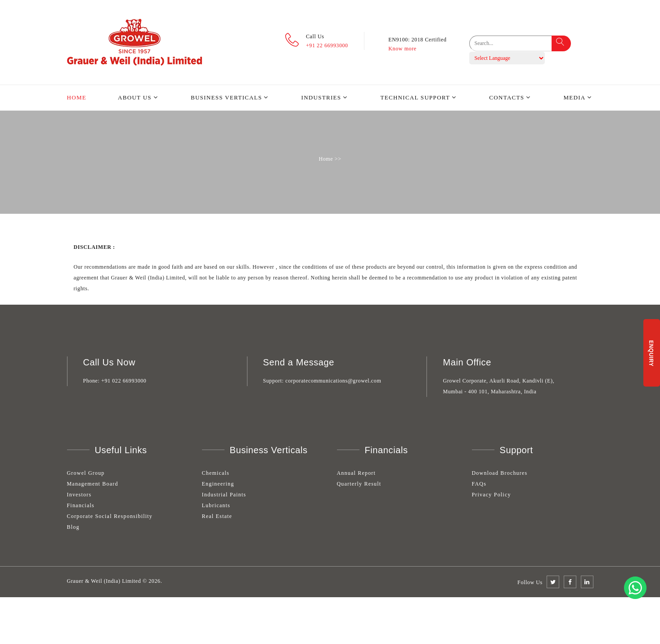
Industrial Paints (224, 495)
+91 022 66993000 (124, 381)
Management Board (93, 484)
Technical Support (415, 97)
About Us (135, 97)
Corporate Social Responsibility (110, 516)
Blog (73, 527)
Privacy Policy (492, 495)
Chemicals (216, 473)
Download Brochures (500, 473)
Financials (81, 505)
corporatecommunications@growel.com (333, 381)
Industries (321, 97)
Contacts (507, 97)
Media (574, 97)
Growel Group (86, 473)
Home (77, 97)
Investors (79, 495)
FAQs (479, 484)
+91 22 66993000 (327, 45)
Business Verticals (227, 97)
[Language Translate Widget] (507, 58)
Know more (402, 49)
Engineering (218, 484)
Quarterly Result (359, 484)
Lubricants (216, 505)
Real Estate (217, 516)
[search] (517, 43)
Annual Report (357, 473)
